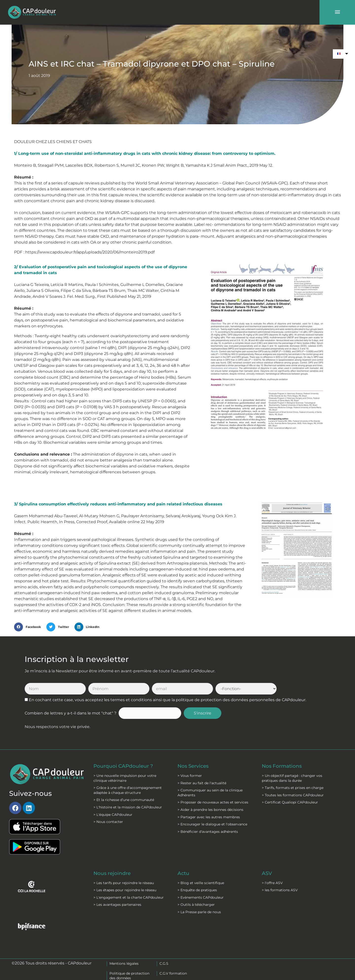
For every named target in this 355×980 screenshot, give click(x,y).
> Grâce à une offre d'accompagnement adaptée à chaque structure (128, 790)
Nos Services (193, 766)
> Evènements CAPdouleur (201, 897)
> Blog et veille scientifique (201, 883)
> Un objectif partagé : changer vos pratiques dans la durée (292, 778)
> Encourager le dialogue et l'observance (212, 824)
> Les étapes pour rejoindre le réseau (125, 890)
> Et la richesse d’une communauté (124, 800)
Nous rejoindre (112, 873)
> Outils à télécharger (196, 905)
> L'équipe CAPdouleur (113, 815)
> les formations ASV (280, 890)
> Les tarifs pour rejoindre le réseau (124, 883)
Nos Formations (282, 766)
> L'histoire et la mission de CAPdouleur (128, 807)
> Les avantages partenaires (117, 905)
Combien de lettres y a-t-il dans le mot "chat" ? (71, 713)
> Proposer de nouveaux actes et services (213, 802)
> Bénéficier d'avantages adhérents (208, 832)
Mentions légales (124, 963)
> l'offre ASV (272, 883)
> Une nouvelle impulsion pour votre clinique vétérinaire (125, 778)
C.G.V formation (173, 973)
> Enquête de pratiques (197, 890)
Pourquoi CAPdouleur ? (123, 766)
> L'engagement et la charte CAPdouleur (129, 897)
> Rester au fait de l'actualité (202, 783)
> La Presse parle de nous (199, 912)
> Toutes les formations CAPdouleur (293, 795)
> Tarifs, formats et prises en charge (293, 788)
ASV (267, 873)
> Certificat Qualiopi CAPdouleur (290, 802)
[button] (29, 627)
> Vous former (190, 776)
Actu (183, 873)
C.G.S (164, 963)
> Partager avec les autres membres (209, 817)
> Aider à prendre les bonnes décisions (210, 810)
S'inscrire (203, 713)
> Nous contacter (108, 822)
